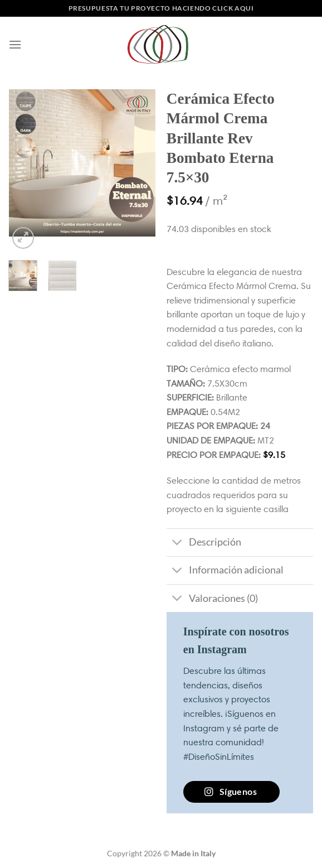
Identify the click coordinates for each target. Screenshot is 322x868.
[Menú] (15, 44)
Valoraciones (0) (212, 599)
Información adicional (225, 572)
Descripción (204, 544)
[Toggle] (177, 544)
